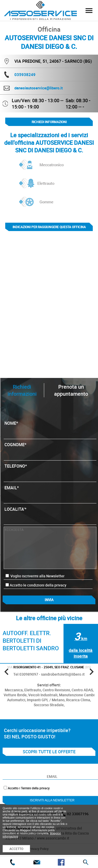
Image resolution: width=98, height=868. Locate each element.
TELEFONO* (50, 471)
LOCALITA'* (50, 514)
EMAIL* (50, 493)
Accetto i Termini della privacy (29, 788)
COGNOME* (50, 450)
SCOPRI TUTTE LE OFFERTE (49, 752)
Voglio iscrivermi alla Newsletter (35, 576)
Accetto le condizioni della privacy (38, 585)
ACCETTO (16, 849)
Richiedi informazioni (49, 122)
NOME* (50, 428)
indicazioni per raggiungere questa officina (49, 227)
